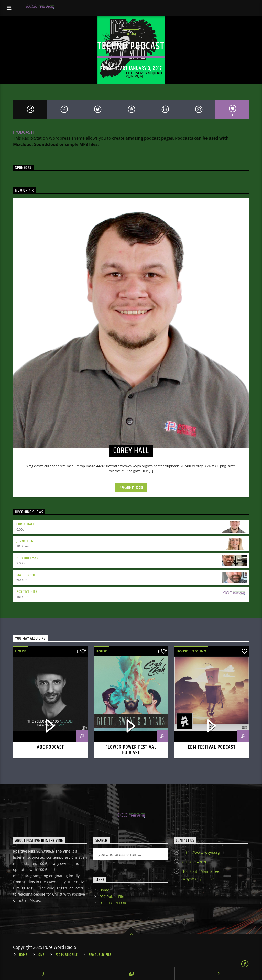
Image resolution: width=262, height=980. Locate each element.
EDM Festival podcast (212, 747)
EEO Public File (100, 955)
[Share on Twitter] (97, 110)
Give (41, 955)
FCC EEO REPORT (114, 903)
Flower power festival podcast (131, 750)
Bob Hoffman (28, 558)
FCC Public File (112, 896)
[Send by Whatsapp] (198, 110)
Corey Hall (25, 524)
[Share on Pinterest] (131, 110)
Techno (199, 651)
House (131, 34)
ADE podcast (50, 747)
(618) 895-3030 (195, 862)
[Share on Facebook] (64, 110)
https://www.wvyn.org (201, 852)
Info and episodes (131, 488)
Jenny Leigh (26, 541)
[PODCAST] (24, 132)
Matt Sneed (26, 575)
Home (104, 890)
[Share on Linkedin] (165, 110)
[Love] (232, 110)
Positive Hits (27, 592)
